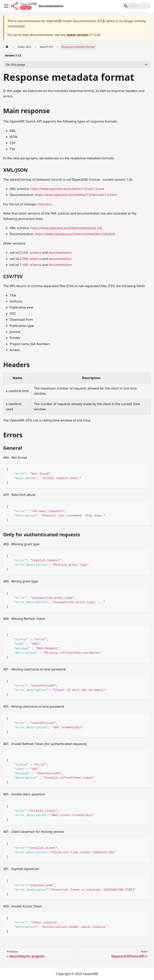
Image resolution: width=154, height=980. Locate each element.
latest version (77, 35)
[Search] (136, 6)
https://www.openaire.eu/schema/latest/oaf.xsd (66, 228)
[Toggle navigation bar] (6, 6)
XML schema (32, 253)
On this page (15, 65)
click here (44, 204)
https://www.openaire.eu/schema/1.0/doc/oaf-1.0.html (76, 195)
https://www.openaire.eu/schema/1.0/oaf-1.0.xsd (67, 189)
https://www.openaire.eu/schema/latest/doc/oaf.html (75, 234)
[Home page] (7, 47)
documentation (60, 253)
